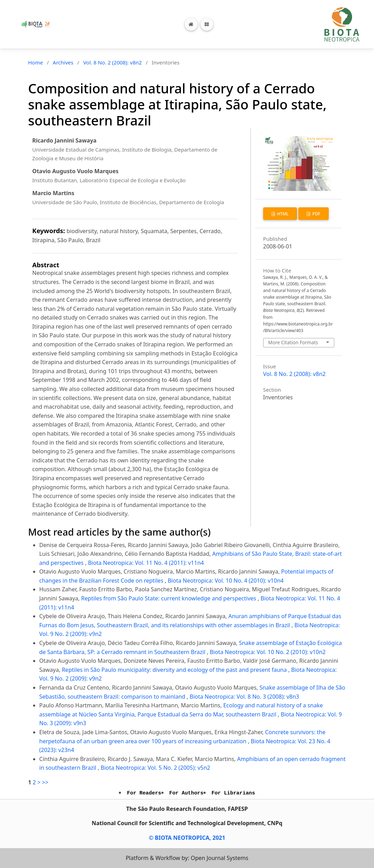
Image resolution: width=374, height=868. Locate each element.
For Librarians (233, 793)
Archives (63, 62)
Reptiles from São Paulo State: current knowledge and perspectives (169, 598)
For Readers (144, 793)
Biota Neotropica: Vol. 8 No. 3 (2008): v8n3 (244, 697)
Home (36, 62)
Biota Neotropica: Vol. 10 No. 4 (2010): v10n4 (226, 581)
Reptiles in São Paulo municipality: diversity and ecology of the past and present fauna (175, 670)
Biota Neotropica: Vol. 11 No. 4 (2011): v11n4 (146, 563)
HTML (282, 214)
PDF (316, 214)
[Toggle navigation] (207, 24)
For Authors (186, 793)
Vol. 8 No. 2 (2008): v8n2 (113, 62)
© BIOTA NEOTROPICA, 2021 (187, 838)
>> (45, 782)
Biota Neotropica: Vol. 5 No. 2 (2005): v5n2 (155, 768)
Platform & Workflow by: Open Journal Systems (187, 858)
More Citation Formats (293, 342)
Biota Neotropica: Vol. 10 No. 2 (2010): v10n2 (268, 652)
